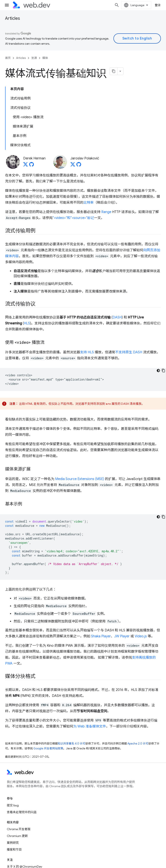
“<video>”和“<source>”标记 (73, 218)
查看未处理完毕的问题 (22, 812)
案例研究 (13, 843)
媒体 (45, 58)
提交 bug (13, 805)
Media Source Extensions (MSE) (80, 479)
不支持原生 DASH (129, 352)
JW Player (122, 636)
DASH (117, 317)
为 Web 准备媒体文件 (90, 726)
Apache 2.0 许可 (138, 744)
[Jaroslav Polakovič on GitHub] (79, 166)
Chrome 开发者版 (19, 829)
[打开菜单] (7, 5)
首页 (8, 58)
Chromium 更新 (17, 836)
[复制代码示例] (163, 371)
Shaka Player (101, 636)
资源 (34, 58)
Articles (13, 18)
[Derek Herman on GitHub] (31, 166)
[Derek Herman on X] (26, 166)
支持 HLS (87, 352)
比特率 (89, 203)
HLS (27, 323)
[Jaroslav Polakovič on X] (73, 166)
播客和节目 (14, 850)
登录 (158, 5)
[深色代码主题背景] (158, 371)
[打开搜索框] (117, 5)
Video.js (141, 636)
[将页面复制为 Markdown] (114, 71)
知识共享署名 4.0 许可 (72, 744)
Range (106, 212)
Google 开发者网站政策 (48, 748)
